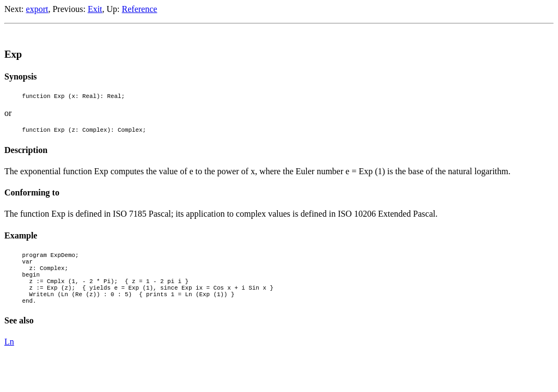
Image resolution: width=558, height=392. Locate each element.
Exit (95, 9)
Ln (9, 358)
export (37, 9)
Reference (140, 9)
